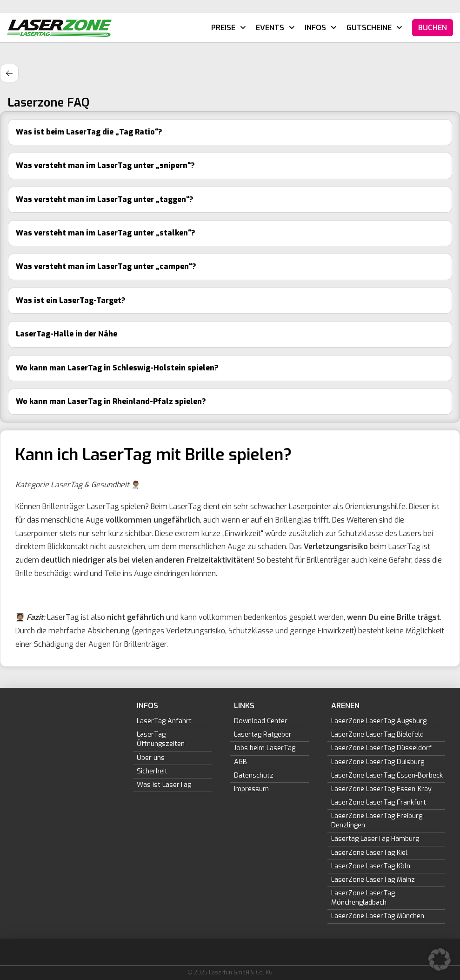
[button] (440, 960)
